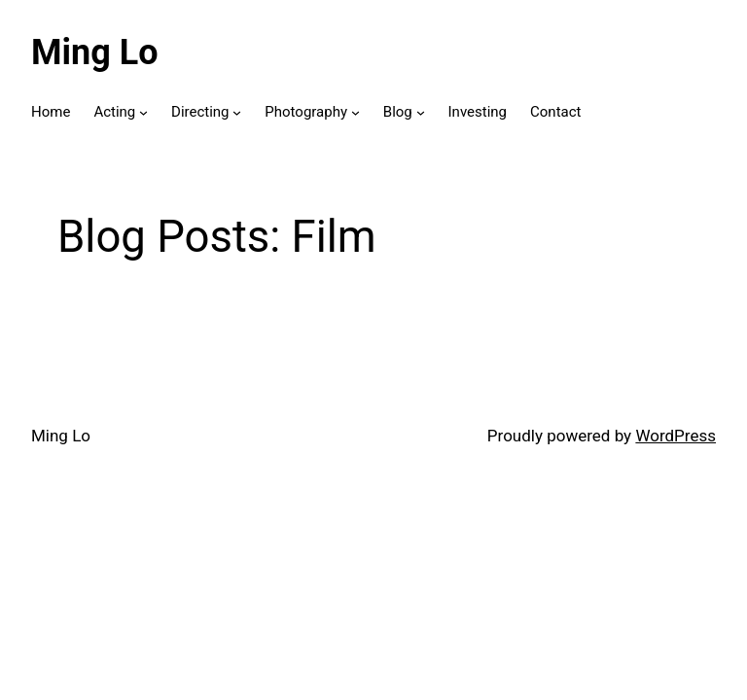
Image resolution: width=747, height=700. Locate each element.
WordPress (676, 436)
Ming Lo (95, 52)
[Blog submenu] (421, 112)
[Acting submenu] (143, 112)
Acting (114, 112)
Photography (306, 112)
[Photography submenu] (356, 112)
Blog (398, 112)
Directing (200, 112)
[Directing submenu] (237, 112)
